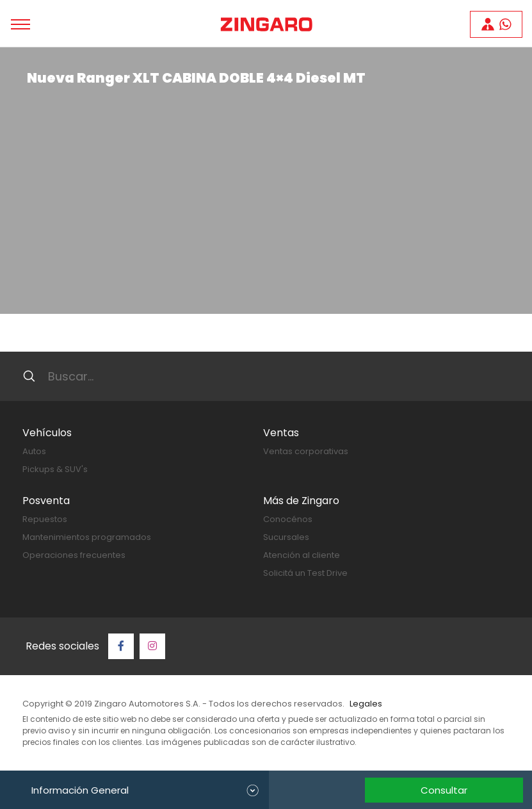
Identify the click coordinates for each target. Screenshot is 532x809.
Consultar (444, 790)
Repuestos (45, 519)
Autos (34, 451)
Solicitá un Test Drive (305, 573)
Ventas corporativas (306, 451)
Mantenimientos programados (87, 537)
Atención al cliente (302, 555)
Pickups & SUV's (55, 469)
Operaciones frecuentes (74, 555)
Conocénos (288, 519)
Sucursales (286, 537)
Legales (366, 704)
